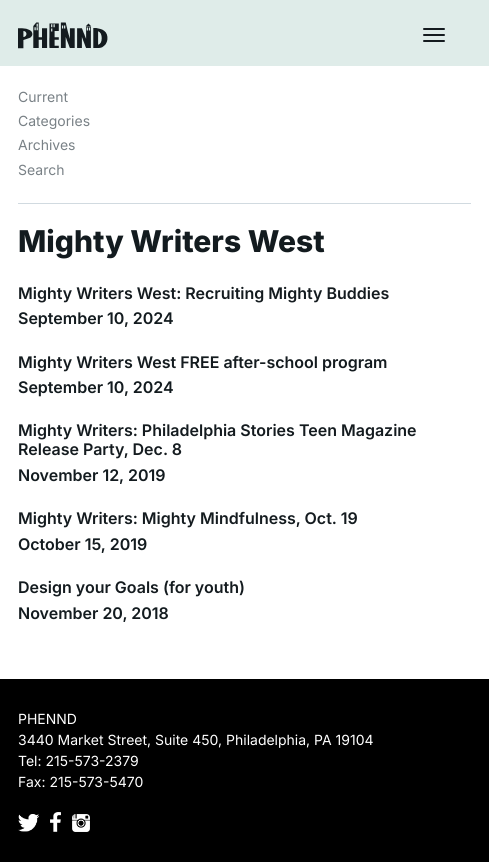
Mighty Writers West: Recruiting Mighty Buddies (203, 293)
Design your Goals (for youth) (131, 587)
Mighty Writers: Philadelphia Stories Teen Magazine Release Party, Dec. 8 (217, 439)
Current (43, 97)
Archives (47, 145)
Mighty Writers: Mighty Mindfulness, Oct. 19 (188, 518)
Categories (54, 121)
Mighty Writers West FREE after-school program (203, 362)
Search (41, 170)
